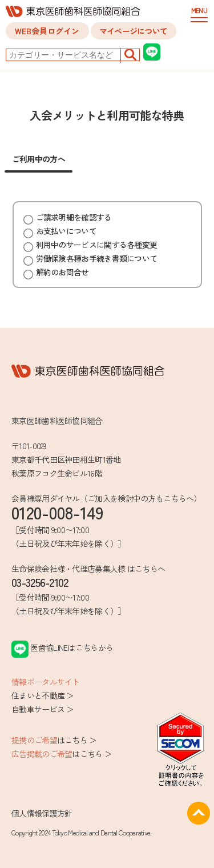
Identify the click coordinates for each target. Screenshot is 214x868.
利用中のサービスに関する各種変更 (90, 245)
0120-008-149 (58, 512)
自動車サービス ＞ (43, 709)
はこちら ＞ (54, 740)
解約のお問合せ (56, 272)
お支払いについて (60, 231)
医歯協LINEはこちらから (62, 647)
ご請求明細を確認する (68, 217)
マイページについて (134, 31)
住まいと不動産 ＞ (43, 695)
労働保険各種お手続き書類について (90, 258)
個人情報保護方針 (42, 813)
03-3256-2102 (40, 582)
